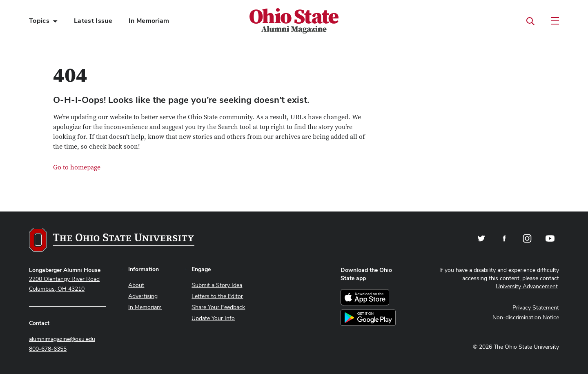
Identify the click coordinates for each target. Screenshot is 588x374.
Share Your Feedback (218, 307)
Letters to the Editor (217, 296)
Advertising (143, 296)
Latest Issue (93, 21)
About (136, 285)
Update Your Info (213, 318)
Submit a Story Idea (217, 285)
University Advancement (527, 286)
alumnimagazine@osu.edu (62, 339)
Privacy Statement (536, 307)
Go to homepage (77, 167)
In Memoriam (149, 21)
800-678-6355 (48, 349)
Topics (39, 21)
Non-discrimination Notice (526, 317)
